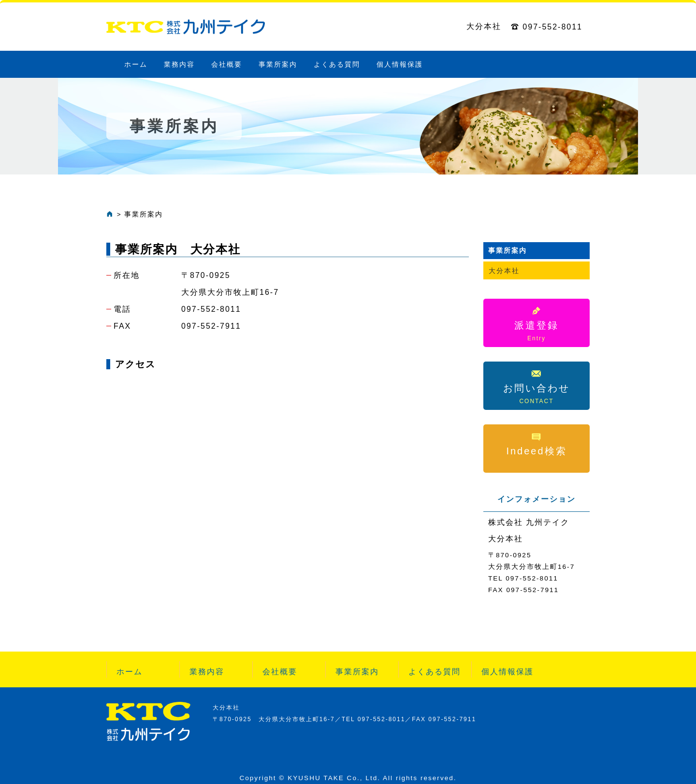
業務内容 (179, 65)
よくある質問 (337, 65)
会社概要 (227, 65)
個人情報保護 (400, 65)
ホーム (136, 65)
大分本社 (504, 271)
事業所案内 (278, 65)
